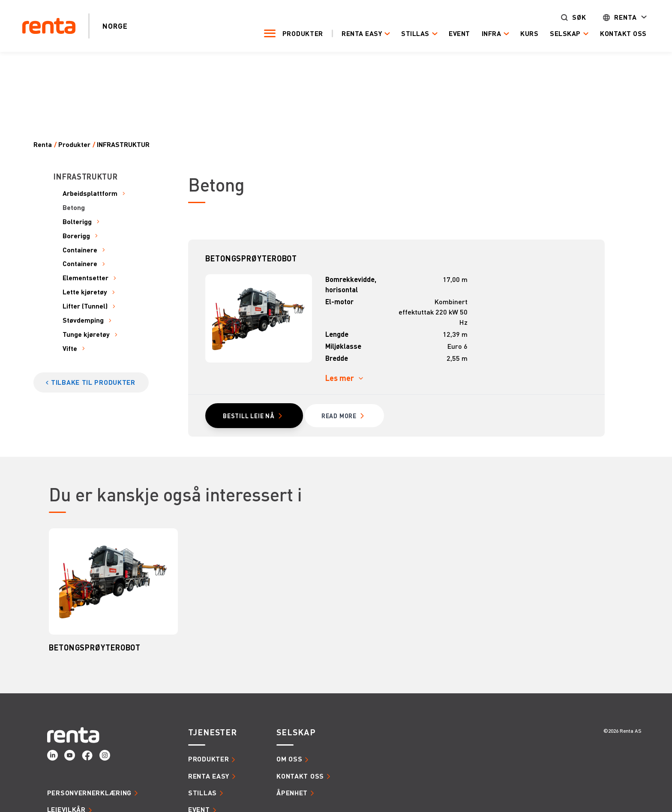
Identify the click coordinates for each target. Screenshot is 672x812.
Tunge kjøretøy (86, 334)
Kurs (525, 33)
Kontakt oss (619, 33)
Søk (574, 17)
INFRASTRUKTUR (123, 145)
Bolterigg (77, 222)
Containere (80, 250)
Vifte (70, 349)
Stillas (411, 34)
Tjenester (213, 733)
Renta (621, 17)
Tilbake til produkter (93, 382)
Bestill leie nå (249, 416)
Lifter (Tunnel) (85, 306)
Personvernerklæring (89, 793)
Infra (486, 34)
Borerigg (76, 236)
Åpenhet (292, 793)
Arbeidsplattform (90, 193)
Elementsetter (85, 278)
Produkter (298, 33)
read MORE (340, 416)
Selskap (561, 34)
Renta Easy (357, 34)
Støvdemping (83, 320)
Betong (74, 208)
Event (455, 33)
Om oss (289, 759)
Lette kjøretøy (85, 292)
